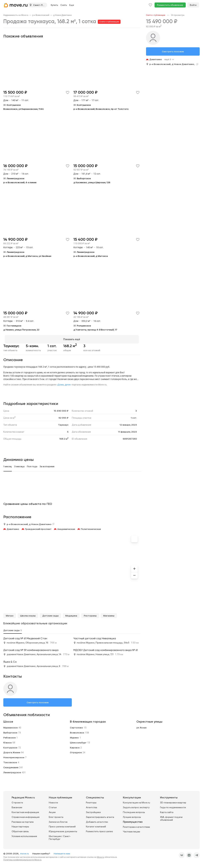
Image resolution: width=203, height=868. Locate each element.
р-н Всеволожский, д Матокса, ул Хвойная (27, 256)
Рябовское (9, 736)
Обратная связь (20, 830)
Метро (10, 614)
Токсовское (10, 761)
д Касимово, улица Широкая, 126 (92, 182)
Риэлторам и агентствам (136, 825)
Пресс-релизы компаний (62, 825)
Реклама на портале (23, 820)
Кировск (75, 746)
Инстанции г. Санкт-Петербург (60, 836)
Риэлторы (91, 801)
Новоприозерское (14, 756)
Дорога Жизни (12, 751)
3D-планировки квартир (173, 801)
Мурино (74, 736)
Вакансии (17, 806)
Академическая (66, 528)
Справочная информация (26, 816)
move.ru (25, 852)
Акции (52, 811)
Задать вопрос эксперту (136, 806)
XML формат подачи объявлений (171, 817)
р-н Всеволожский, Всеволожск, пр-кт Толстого (101, 109)
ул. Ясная (141, 726)
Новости (53, 801)
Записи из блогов (58, 820)
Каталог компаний (96, 825)
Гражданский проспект (38, 528)
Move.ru (101, 856)
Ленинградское (12, 771)
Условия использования (24, 835)
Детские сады (50, 614)
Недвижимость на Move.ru (16, 15)
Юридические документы (63, 830)
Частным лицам (131, 830)
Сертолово (76, 726)
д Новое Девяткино (63, 15)
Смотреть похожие (38, 701)
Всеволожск (77, 731)
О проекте (17, 801)
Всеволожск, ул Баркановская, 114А (23, 109)
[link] (16, 15)
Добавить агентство (97, 820)
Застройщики (93, 811)
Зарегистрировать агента (100, 816)
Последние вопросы (134, 811)
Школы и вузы (28, 614)
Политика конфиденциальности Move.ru (22, 858)
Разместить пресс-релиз (99, 830)
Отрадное (76, 751)
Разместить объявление (170, 5)
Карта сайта (167, 811)
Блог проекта (56, 816)
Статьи (53, 806)
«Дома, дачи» (64, 383)
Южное (7, 741)
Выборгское (10, 731)
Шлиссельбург (78, 741)
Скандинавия (11, 766)
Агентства (92, 806)
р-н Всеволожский (41, 15)
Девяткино (13, 528)
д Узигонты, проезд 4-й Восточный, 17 (95, 330)
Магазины (109, 614)
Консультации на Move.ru (136, 801)
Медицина (71, 614)
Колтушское (10, 746)
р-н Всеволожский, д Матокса (91, 256)
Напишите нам (62, 852)
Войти (193, 5)
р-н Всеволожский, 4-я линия (20, 182)
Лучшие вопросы (132, 816)
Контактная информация (25, 811)
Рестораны (90, 614)
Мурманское (10, 726)
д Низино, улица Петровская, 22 (21, 330)
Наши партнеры (20, 825)
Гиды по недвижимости (173, 806)
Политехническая (91, 528)
